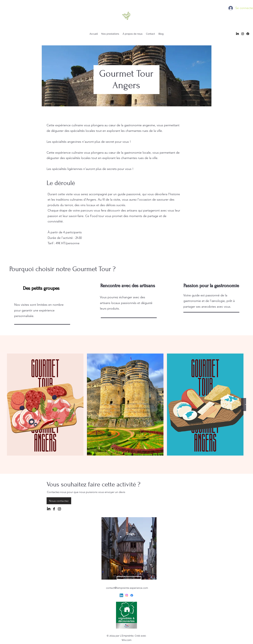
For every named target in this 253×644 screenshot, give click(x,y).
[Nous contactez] (59, 501)
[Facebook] (248, 34)
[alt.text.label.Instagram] (243, 34)
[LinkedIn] (237, 34)
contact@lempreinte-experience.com (127, 588)
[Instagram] (59, 509)
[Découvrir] (129, 578)
